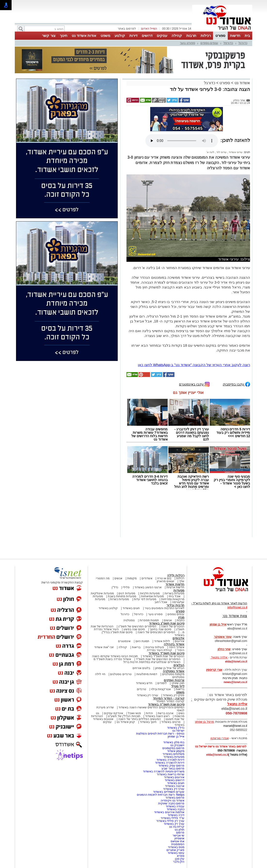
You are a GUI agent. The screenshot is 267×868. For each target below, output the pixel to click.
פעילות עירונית (155, 647)
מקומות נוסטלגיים (173, 674)
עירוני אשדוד (235, 152)
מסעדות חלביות (150, 593)
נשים (181, 713)
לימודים (162, 683)
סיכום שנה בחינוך (161, 629)
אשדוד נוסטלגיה (174, 671)
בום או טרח (164, 578)
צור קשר (49, 36)
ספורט (220, 36)
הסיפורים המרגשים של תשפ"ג (137, 626)
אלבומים (178, 638)
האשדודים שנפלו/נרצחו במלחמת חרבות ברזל (152, 662)
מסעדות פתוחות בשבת (122, 596)
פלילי (126, 587)
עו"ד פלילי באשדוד (172, 818)
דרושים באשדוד (175, 780)
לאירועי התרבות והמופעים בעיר (165, 608)
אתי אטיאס (177, 841)
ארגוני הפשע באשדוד (148, 587)
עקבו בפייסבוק (236, 384)
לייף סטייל (178, 686)
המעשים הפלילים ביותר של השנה (139, 719)
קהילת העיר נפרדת (160, 650)
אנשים (118, 578)
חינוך (64, 36)
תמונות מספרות (149, 620)
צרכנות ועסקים (174, 680)
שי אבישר (178, 835)
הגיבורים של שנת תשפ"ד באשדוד (163, 656)
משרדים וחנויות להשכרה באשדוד (164, 771)
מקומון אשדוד (176, 751)
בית (247, 36)
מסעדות (179, 590)
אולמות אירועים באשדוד (169, 812)
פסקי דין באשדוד (174, 695)
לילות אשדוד (162, 641)
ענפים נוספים (209, 43)
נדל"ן (115, 587)
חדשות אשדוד (175, 584)
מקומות (132, 578)
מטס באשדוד (176, 847)
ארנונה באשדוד (175, 786)
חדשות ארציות (175, 587)
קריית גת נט (177, 827)
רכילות (206, 36)
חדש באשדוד (144, 683)
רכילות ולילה (176, 575)
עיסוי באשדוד (176, 853)
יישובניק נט (177, 745)
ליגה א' (210, 152)
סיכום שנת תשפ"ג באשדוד (167, 623)
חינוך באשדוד (148, 722)
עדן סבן (180, 859)
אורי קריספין (214, 670)
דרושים (147, 36)
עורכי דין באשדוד (148, 695)
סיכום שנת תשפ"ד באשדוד (166, 653)
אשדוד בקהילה (174, 644)
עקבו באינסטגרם (194, 384)
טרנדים (141, 689)
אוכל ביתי (174, 596)
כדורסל (228, 43)
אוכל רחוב (161, 602)
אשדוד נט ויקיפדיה (172, 801)
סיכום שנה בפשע (134, 629)
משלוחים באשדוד (173, 754)
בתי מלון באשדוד (174, 742)
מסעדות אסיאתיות (152, 596)
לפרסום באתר (127, 29)
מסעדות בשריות (174, 593)
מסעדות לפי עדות (145, 599)
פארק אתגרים (175, 850)
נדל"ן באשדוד (176, 728)
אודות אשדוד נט (84, 36)
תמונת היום (142, 641)
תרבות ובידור (175, 605)
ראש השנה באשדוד (157, 716)
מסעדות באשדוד (174, 757)
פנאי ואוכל (134, 713)
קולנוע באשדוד (108, 608)
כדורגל (243, 43)
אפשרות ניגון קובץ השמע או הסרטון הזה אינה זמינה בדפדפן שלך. (182, 141)
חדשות (235, 36)
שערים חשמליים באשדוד (169, 792)
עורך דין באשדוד (174, 824)
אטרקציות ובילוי (161, 689)
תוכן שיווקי (178, 683)
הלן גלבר (179, 862)
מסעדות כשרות (119, 599)
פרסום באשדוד (174, 798)
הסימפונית (178, 844)
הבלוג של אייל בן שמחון (170, 668)
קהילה (177, 36)
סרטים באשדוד (171, 722)
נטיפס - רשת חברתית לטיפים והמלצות (160, 734)
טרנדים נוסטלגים (121, 674)
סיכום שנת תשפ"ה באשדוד (166, 704)
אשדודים (147, 578)
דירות (133, 36)
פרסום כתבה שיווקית (171, 803)
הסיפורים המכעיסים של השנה (156, 632)
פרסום (180, 833)
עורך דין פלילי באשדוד (170, 821)
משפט (105, 36)
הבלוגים (179, 665)
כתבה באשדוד (175, 809)
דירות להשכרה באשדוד (170, 763)
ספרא (181, 856)
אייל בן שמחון (176, 737)
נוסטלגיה (129, 620)
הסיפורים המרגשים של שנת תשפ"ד (158, 659)
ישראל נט (178, 731)
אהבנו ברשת (166, 713)
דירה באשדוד (176, 815)
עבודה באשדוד (175, 806)
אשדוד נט (242, 83)
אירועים (180, 641)
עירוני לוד (221, 152)
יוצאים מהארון (165, 581)
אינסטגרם (124, 641)
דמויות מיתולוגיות (147, 674)
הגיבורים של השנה (173, 626)
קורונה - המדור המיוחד (169, 698)
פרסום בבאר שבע (173, 769)
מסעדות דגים (127, 593)
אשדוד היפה (176, 647)
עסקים (162, 36)
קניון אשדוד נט (125, 722)
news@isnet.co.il (235, 682)
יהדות (149, 713)
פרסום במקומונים (173, 748)
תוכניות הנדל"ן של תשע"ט (124, 716)
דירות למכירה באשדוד (170, 760)
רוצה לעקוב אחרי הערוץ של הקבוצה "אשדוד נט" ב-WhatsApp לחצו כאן (194, 365)
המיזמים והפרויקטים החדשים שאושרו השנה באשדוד (151, 707)
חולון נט (179, 830)
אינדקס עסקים (114, 713)
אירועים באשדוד (174, 777)
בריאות (136, 647)
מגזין (181, 617)
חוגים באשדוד (131, 608)
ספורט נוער (187, 43)
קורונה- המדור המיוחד (170, 701)
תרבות (191, 36)
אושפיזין (179, 838)
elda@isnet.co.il (236, 662)
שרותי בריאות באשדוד (171, 774)
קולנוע (120, 36)
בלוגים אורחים (141, 668)
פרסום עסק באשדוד (171, 766)
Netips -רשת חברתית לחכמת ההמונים (161, 795)
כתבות (181, 620)
